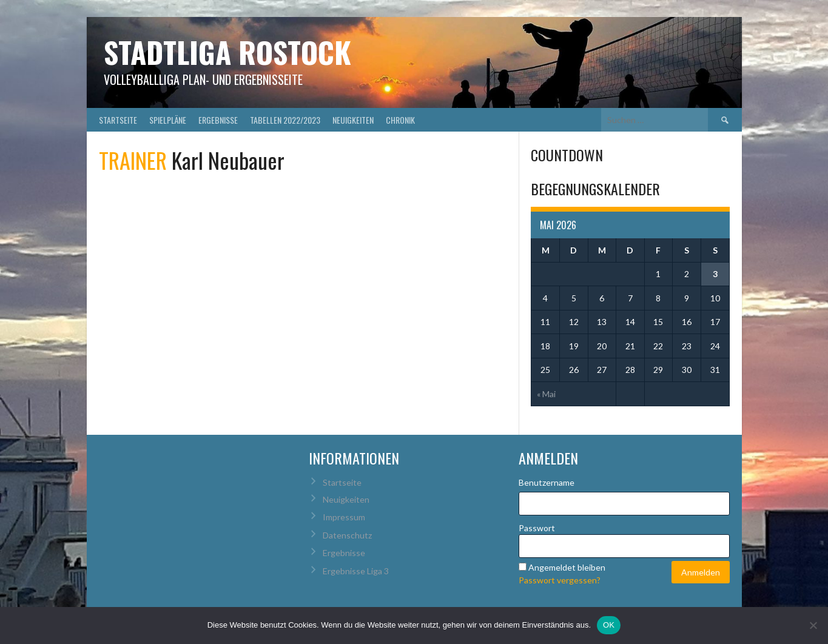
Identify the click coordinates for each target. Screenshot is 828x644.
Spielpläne (168, 120)
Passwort (537, 528)
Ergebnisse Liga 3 (356, 571)
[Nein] (813, 625)
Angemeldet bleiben (567, 567)
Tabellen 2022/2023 (285, 120)
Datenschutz (347, 535)
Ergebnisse (218, 120)
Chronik (400, 120)
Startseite (118, 120)
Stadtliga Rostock (227, 52)
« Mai (546, 394)
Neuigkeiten (353, 120)
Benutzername (547, 482)
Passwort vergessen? (560, 580)
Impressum (344, 517)
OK (609, 625)
